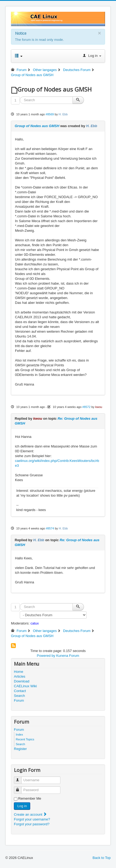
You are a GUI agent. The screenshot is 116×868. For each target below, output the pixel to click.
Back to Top (102, 858)
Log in (22, 806)
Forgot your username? (32, 819)
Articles (20, 676)
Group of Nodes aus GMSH (37, 126)
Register (20, 749)
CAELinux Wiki (25, 686)
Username (20, 778)
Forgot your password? (32, 824)
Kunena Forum (68, 656)
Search (19, 696)
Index (19, 735)
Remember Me (30, 798)
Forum (19, 700)
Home (19, 672)
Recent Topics (25, 739)
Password (20, 788)
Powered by (46, 656)
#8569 (50, 114)
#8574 (50, 528)
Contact (20, 691)
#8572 (86, 407)
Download (22, 681)
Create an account (30, 814)
